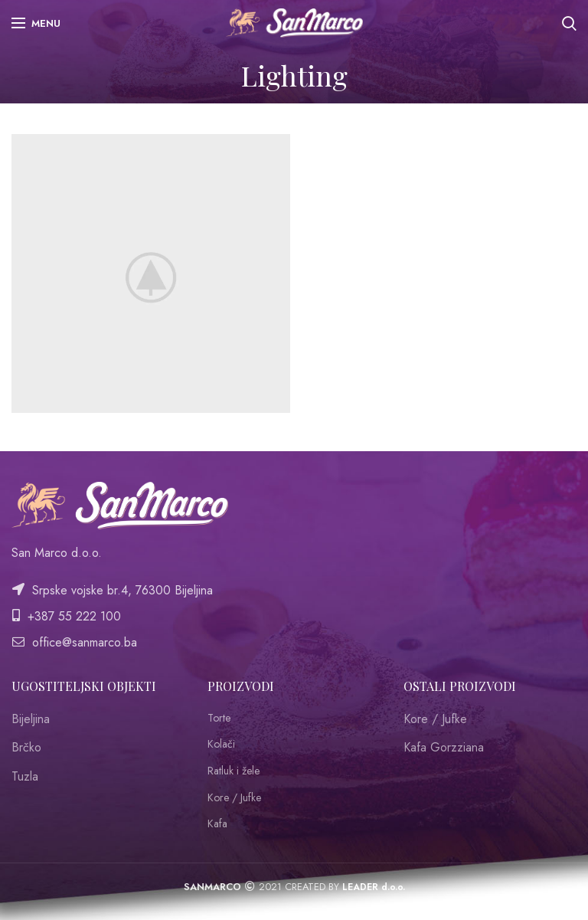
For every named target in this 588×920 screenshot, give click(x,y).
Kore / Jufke (234, 798)
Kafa (217, 824)
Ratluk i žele (234, 771)
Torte (219, 718)
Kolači (221, 744)
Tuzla (25, 776)
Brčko (26, 747)
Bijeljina (31, 719)
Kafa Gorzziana (444, 747)
